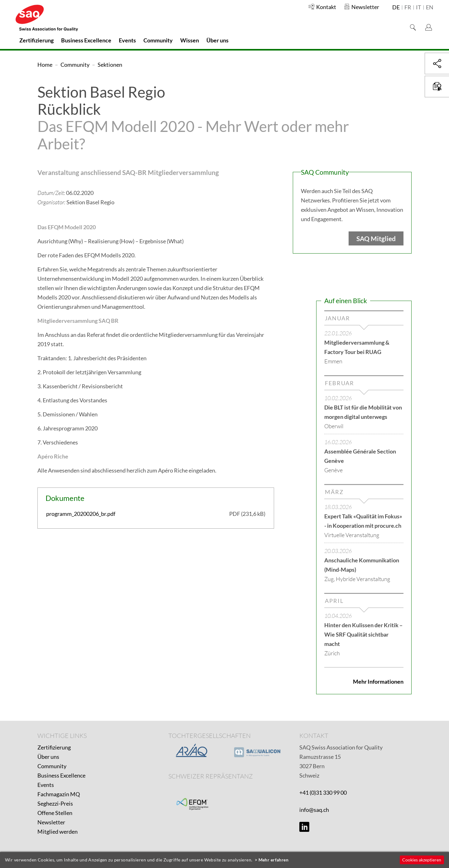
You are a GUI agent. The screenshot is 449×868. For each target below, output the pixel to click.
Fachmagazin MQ (59, 794)
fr (408, 7)
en (430, 7)
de (396, 7)
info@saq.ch (314, 810)
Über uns (48, 757)
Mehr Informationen (378, 681)
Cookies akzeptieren (422, 860)
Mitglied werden (58, 832)
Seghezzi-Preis (55, 803)
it (419, 7)
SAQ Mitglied (376, 238)
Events (46, 785)
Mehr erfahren (274, 860)
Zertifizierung (54, 747)
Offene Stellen (55, 813)
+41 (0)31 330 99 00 (323, 793)
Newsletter (51, 822)
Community (52, 766)
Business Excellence (61, 775)
